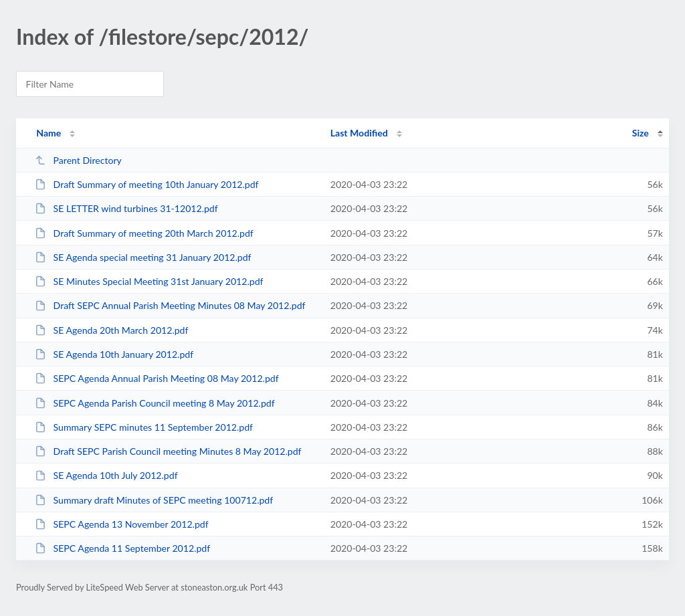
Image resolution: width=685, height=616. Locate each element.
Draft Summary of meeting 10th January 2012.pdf (146, 184)
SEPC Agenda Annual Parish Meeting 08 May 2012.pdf (157, 378)
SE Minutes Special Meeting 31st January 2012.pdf (149, 281)
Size (641, 133)
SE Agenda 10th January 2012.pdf (114, 354)
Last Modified (359, 133)
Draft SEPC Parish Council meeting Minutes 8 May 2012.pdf (168, 451)
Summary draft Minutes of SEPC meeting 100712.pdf (154, 500)
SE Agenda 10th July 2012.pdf (106, 475)
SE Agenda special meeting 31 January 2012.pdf (143, 257)
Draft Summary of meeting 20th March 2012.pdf (144, 233)
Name (48, 133)
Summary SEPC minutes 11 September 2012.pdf (144, 427)
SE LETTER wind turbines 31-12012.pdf (126, 208)
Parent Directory (78, 160)
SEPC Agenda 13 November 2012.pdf (121, 524)
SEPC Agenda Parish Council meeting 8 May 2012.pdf (155, 403)
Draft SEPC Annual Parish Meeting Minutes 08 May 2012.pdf (170, 305)
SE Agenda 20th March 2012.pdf (111, 330)
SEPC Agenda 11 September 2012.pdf (122, 548)
